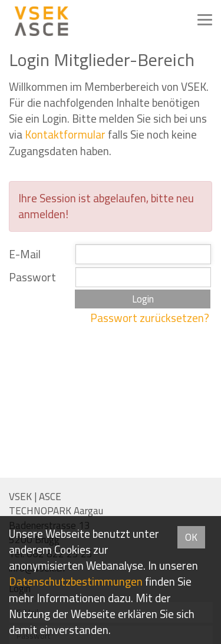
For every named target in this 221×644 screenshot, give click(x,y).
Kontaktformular (65, 134)
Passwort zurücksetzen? (150, 318)
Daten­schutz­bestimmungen (76, 581)
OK (191, 537)
